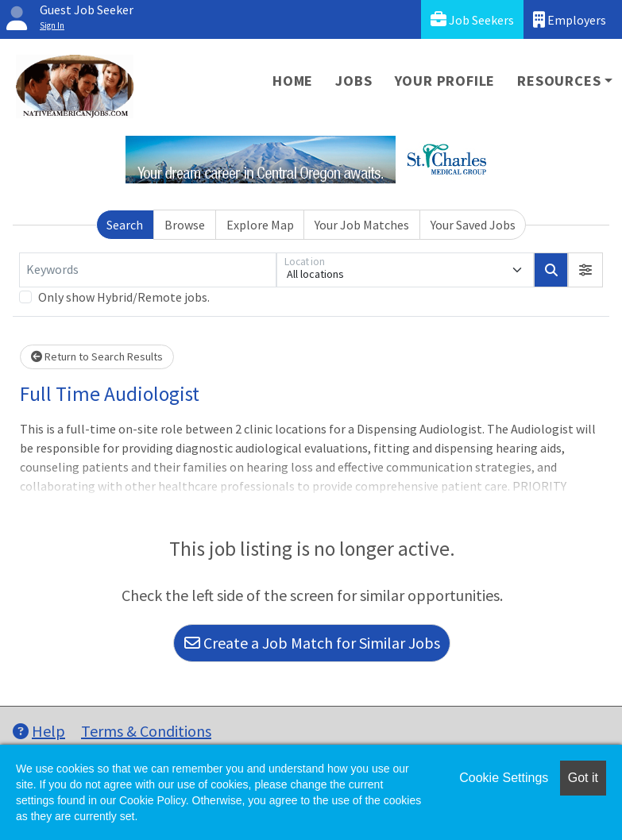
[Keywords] (148, 270)
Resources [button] (559, 81)
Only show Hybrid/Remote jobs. (124, 297)
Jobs (353, 81)
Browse (185, 225)
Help (39, 731)
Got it (583, 778)
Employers (570, 19)
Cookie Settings (504, 778)
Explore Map (260, 225)
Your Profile (445, 81)
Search (125, 225)
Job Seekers (472, 19)
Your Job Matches (362, 225)
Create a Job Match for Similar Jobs (312, 643)
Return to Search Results (97, 356)
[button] (585, 270)
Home (293, 81)
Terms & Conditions (146, 731)
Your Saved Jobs (473, 225)
